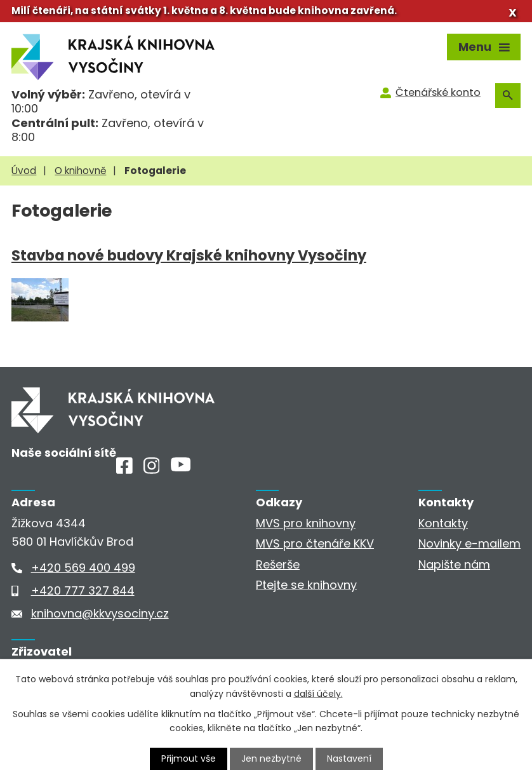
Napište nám (454, 564)
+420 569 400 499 (83, 568)
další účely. (318, 693)
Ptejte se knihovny (306, 585)
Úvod (24, 171)
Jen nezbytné (271, 758)
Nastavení (349, 758)
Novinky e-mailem (469, 543)
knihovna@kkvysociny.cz (100, 613)
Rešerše (278, 564)
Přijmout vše (189, 758)
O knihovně (80, 171)
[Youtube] (181, 467)
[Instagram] (152, 470)
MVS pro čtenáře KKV (315, 543)
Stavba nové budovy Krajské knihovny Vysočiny (189, 255)
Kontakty (443, 523)
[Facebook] (124, 470)
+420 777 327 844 (83, 590)
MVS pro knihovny (306, 523)
